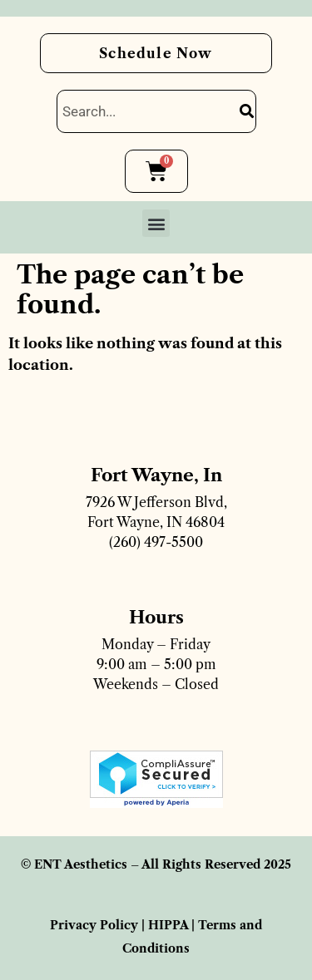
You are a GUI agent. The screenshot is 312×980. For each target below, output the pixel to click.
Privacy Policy (94, 925)
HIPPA (168, 925)
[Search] (247, 111)
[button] (156, 223)
